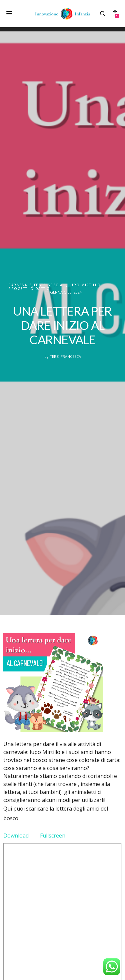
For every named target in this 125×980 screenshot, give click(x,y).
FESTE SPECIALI (50, 285)
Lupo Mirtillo (85, 285)
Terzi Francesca (65, 356)
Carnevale (20, 285)
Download (16, 836)
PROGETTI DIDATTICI (30, 289)
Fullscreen (53, 836)
